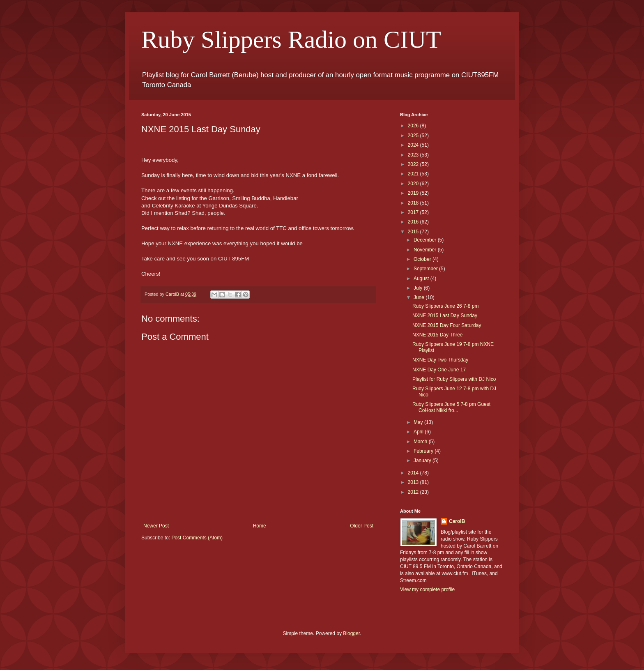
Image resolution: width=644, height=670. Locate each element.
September (426, 269)
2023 (414, 155)
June (420, 297)
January (423, 460)
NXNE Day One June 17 (439, 370)
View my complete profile (427, 589)
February (424, 451)
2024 (414, 145)
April (419, 432)
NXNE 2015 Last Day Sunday (445, 315)
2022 (414, 164)
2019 (414, 193)
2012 (414, 492)
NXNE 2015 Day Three (438, 335)
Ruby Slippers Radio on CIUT (291, 39)
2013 (414, 482)
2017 (414, 212)
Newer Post (156, 526)
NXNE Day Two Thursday (440, 360)
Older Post (362, 526)
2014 (414, 473)
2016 (414, 222)
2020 (414, 184)
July (419, 288)
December (426, 240)
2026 (414, 126)
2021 (414, 174)
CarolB (457, 521)
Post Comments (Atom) (197, 538)
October (423, 259)
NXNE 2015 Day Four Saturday (447, 325)
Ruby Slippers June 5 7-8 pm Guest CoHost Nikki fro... (451, 407)
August (422, 279)
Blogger (351, 633)
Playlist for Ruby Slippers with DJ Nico (454, 379)
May (419, 422)
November (426, 250)
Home (260, 526)
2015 (414, 232)
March (421, 442)
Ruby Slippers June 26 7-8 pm (445, 306)
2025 (414, 136)
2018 (414, 203)
